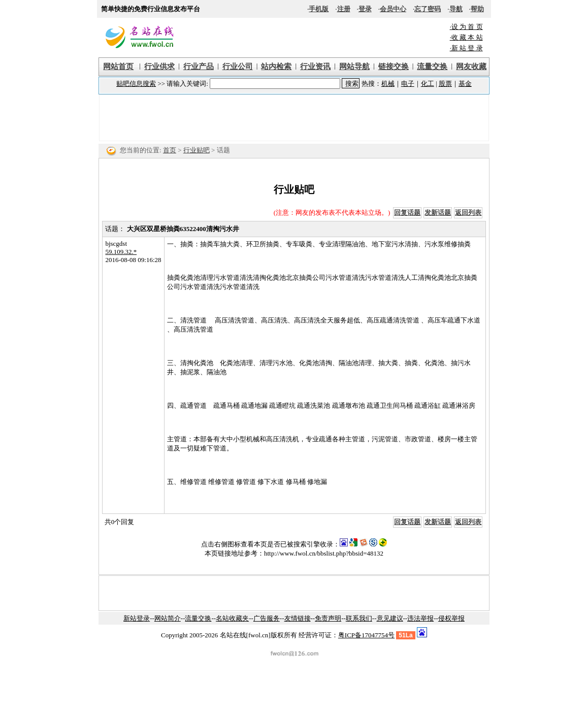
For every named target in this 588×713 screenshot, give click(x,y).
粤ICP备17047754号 (366, 635)
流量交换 (198, 618)
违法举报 (420, 618)
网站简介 (168, 618)
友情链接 (298, 618)
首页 (170, 150)
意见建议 (390, 618)
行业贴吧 (197, 150)
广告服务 (267, 618)
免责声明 (328, 618)
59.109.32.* (121, 252)
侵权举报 (451, 618)
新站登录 (137, 618)
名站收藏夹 (232, 618)
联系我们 (359, 618)
